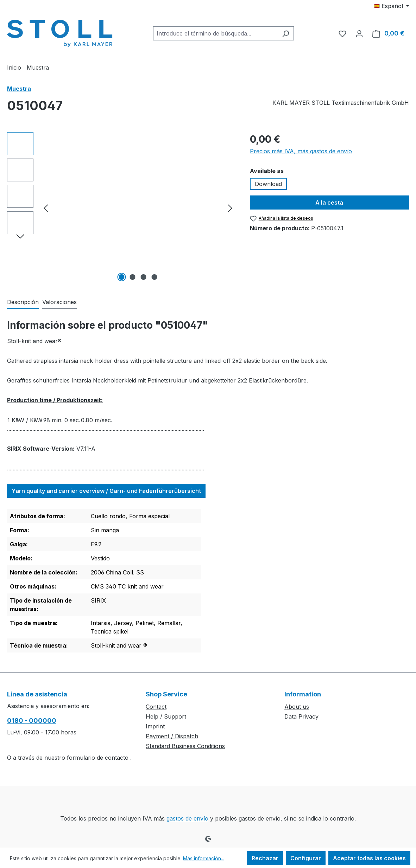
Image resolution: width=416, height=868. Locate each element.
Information (303, 694)
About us (297, 707)
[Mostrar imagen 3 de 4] (143, 277)
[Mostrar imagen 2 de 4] (132, 277)
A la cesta (329, 202)
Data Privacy (301, 716)
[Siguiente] (230, 208)
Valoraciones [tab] (59, 302)
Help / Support (166, 716)
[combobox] (215, 33)
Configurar (306, 858)
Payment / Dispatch (172, 736)
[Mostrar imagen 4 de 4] (154, 277)
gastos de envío (187, 818)
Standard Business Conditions (185, 746)
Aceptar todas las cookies (369, 858)
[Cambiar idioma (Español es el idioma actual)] (392, 6)
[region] (121, 208)
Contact (156, 707)
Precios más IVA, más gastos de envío (301, 151)
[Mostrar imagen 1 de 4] (121, 277)
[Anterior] (46, 208)
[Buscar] (286, 33)
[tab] (23, 302)
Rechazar (265, 858)
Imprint (155, 726)
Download (268, 184)
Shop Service (166, 694)
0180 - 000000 (32, 721)
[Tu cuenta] (359, 33)
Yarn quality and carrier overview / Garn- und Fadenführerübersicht (106, 491)
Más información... (204, 858)
